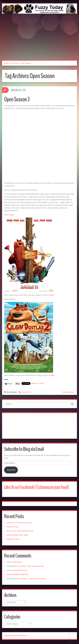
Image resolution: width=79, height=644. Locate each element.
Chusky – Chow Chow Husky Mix (32, 566)
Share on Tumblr (38, 383)
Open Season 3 (17, 99)
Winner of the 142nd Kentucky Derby (20, 531)
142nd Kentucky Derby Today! (17, 535)
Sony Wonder (32, 190)
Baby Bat (25, 574)
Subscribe (11, 470)
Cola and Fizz (26, 392)
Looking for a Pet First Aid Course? (19, 523)
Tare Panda (18, 562)
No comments (12, 392)
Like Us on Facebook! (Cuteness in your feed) (36, 487)
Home (6, 63)
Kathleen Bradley (13, 574)
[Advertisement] (39, 40)
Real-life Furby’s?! (21, 570)
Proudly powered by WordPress (16, 636)
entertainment (69, 392)
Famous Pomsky (12, 527)
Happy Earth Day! (13, 539)
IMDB (52, 295)
